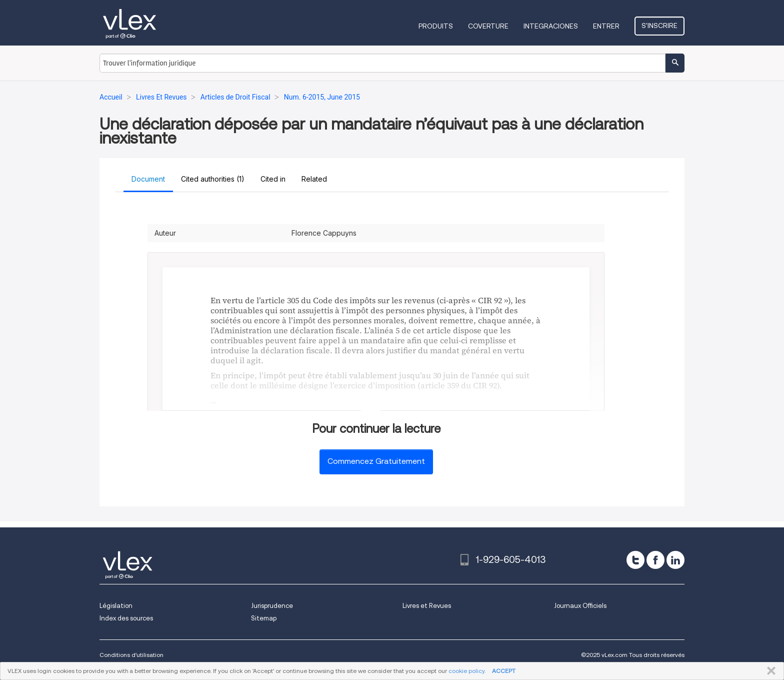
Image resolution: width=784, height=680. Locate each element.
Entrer (606, 26)
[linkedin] (675, 560)
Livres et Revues (427, 606)
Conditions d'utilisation (131, 655)
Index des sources (126, 618)
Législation (116, 606)
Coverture (488, 26)
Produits (436, 26)
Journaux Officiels (580, 606)
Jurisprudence (272, 606)
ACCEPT (504, 671)
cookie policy (466, 671)
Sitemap (264, 618)
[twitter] (635, 560)
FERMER (769, 671)
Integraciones (551, 26)
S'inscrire (659, 26)
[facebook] (655, 560)
